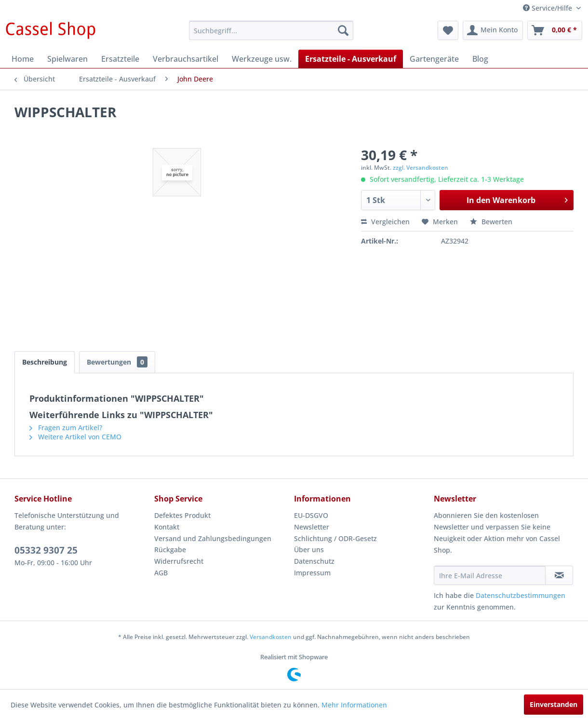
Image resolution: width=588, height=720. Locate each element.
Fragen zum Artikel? (66, 428)
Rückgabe (170, 550)
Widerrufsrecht (179, 561)
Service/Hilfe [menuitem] (548, 8)
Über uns (309, 550)
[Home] (23, 59)
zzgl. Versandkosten (421, 168)
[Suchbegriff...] (271, 30)
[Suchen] (343, 30)
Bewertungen (117, 362)
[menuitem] (271, 30)
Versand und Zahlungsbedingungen (213, 538)
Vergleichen (385, 222)
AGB (161, 573)
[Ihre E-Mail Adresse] (490, 575)
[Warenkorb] (555, 30)
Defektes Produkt (182, 515)
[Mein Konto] (493, 30)
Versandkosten (271, 637)
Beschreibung (45, 362)
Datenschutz (314, 561)
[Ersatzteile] (120, 59)
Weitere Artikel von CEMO (75, 437)
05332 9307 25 (46, 550)
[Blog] (480, 59)
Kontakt (167, 527)
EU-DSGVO (311, 515)
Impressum (312, 573)
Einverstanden (554, 704)
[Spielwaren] (67, 59)
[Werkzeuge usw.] (262, 59)
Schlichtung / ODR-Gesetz (335, 538)
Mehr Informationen (354, 705)
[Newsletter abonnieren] (559, 575)
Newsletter (312, 527)
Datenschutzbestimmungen (521, 595)
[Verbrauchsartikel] (186, 59)
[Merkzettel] (448, 30)
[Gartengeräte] (434, 59)
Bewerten (491, 222)
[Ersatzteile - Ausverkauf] (351, 59)
